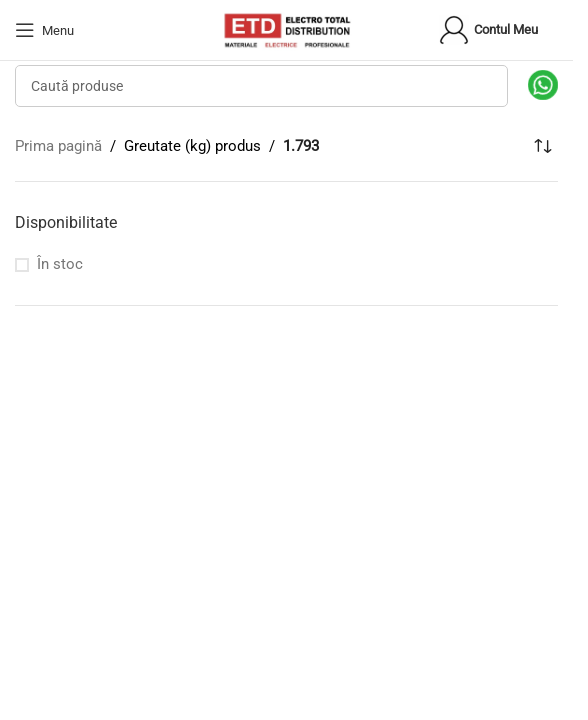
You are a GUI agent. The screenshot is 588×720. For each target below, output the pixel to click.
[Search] (261, 86)
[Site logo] (287, 29)
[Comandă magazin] (543, 146)
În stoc (60, 264)
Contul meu (488, 30)
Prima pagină (58, 146)
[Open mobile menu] (44, 30)
